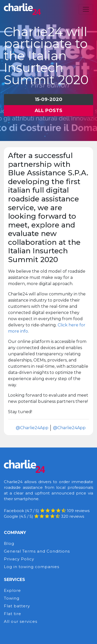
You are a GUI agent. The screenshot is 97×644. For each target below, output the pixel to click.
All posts (48, 111)
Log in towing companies (32, 567)
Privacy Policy (19, 559)
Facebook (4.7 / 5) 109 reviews (47, 511)
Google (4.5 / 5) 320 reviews (44, 516)
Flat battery (17, 606)
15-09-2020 (49, 99)
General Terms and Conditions (37, 551)
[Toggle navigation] (86, 9)
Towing (12, 598)
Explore (12, 590)
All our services (21, 621)
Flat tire (13, 614)
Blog (9, 543)
